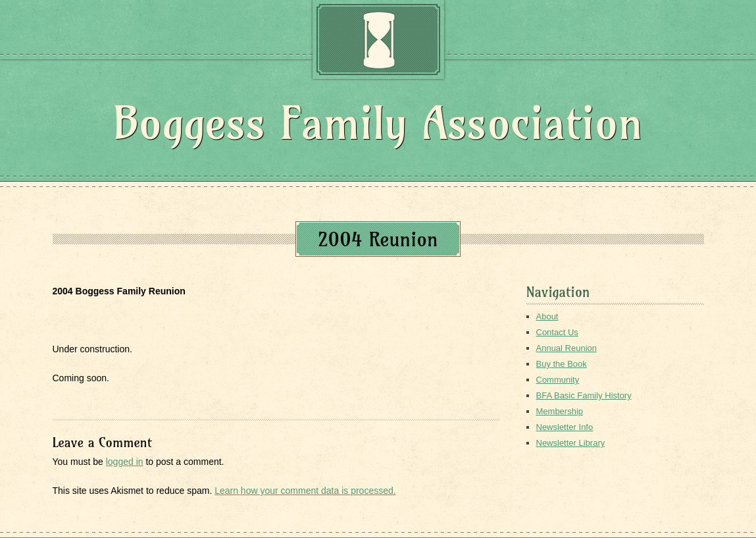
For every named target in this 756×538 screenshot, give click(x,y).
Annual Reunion (567, 348)
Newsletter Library (571, 443)
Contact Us (557, 332)
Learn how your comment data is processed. (305, 491)
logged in (125, 462)
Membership (560, 411)
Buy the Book (562, 364)
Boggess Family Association (378, 123)
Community (558, 380)
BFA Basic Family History (584, 395)
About (547, 316)
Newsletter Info (565, 427)
